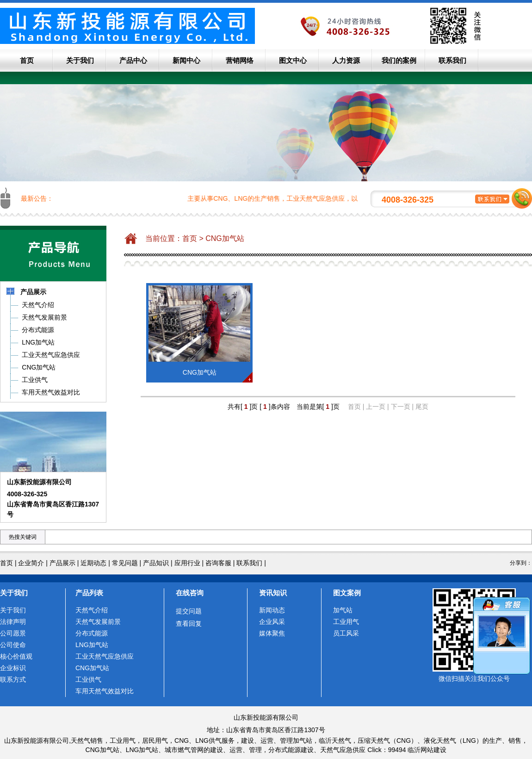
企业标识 (13, 668)
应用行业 (187, 563)
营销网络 (240, 60)
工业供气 (88, 679)
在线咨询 (190, 593)
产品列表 (89, 593)
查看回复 (189, 623)
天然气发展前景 (98, 622)
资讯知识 (273, 593)
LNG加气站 (92, 645)
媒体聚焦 (272, 633)
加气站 (343, 610)
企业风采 (272, 622)
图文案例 (347, 593)
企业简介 (31, 563)
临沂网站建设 (427, 750)
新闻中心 (186, 60)
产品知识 (156, 563)
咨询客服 (218, 563)
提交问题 (189, 611)
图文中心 (293, 60)
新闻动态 (272, 610)
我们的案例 (399, 60)
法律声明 (13, 622)
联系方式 (13, 679)
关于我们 (80, 60)
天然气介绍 (92, 610)
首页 (27, 60)
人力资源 (346, 60)
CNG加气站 (225, 238)
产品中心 (133, 60)
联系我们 (452, 60)
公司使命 (13, 645)
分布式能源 (92, 633)
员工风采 (346, 633)
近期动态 (93, 563)
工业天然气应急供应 (105, 656)
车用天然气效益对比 (105, 691)
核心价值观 (16, 656)
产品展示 (62, 563)
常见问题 (125, 563)
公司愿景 (13, 633)
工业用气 (346, 622)
